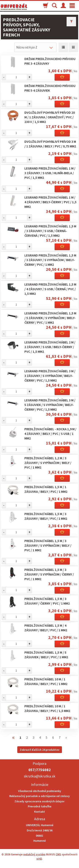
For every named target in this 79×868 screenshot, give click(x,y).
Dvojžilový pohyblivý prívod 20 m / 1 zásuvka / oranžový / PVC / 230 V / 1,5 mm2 (50, 117)
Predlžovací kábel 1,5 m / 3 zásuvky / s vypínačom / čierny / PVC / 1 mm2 (49, 574)
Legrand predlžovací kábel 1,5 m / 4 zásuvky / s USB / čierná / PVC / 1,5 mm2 (50, 289)
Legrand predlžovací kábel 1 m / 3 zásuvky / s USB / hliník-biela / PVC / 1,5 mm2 (50, 173)
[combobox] (35, 47)
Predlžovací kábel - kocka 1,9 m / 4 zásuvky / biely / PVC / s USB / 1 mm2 (50, 434)
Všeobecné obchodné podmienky (40, 791)
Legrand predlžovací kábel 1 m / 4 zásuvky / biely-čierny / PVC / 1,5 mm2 (50, 202)
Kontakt (39, 812)
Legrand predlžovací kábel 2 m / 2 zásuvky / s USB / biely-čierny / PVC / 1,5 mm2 (50, 347)
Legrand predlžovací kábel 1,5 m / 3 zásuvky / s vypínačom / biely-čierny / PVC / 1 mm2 (50, 260)
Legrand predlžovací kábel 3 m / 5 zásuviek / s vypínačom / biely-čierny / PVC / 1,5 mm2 (50, 405)
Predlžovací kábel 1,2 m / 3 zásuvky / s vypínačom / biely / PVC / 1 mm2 (48, 463)
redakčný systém (34, 854)
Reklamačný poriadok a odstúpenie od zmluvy (39, 796)
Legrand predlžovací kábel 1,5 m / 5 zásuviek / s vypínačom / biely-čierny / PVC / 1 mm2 (50, 318)
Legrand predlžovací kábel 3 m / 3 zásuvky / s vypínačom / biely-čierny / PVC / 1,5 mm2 (50, 376)
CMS (58, 854)
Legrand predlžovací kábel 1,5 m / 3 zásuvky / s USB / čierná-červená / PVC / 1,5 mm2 (50, 231)
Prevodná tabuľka (40, 806)
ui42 (39, 859)
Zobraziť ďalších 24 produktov (40, 750)
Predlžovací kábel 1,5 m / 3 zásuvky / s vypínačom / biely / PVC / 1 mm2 (48, 545)
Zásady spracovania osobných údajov (39, 801)
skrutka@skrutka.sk (40, 776)
